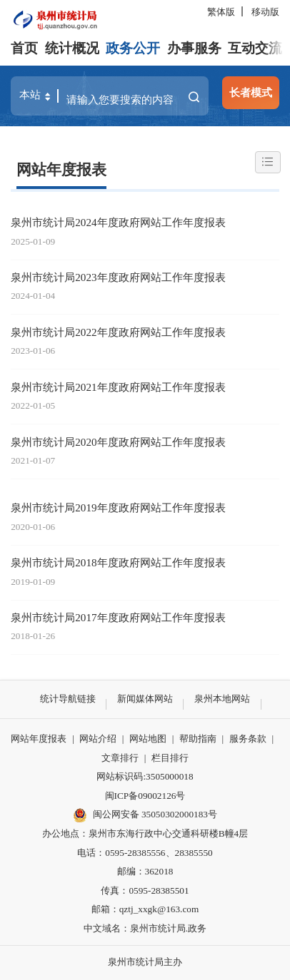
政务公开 (133, 48)
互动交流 (255, 48)
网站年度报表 (61, 170)
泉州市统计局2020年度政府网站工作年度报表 (118, 442)
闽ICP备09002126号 (145, 796)
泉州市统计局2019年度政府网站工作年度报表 (118, 507)
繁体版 (221, 12)
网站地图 (148, 739)
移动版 (265, 12)
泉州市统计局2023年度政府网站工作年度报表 (118, 277)
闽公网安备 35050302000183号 (145, 815)
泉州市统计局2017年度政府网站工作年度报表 (118, 617)
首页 (24, 48)
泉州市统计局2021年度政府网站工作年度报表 (118, 387)
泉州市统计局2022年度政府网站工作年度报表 (118, 332)
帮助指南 (198, 739)
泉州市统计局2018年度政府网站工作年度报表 (118, 562)
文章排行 (120, 758)
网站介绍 (98, 739)
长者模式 (251, 92)
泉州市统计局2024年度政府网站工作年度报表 (118, 222)
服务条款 (248, 739)
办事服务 (194, 48)
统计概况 (72, 48)
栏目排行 (170, 758)
